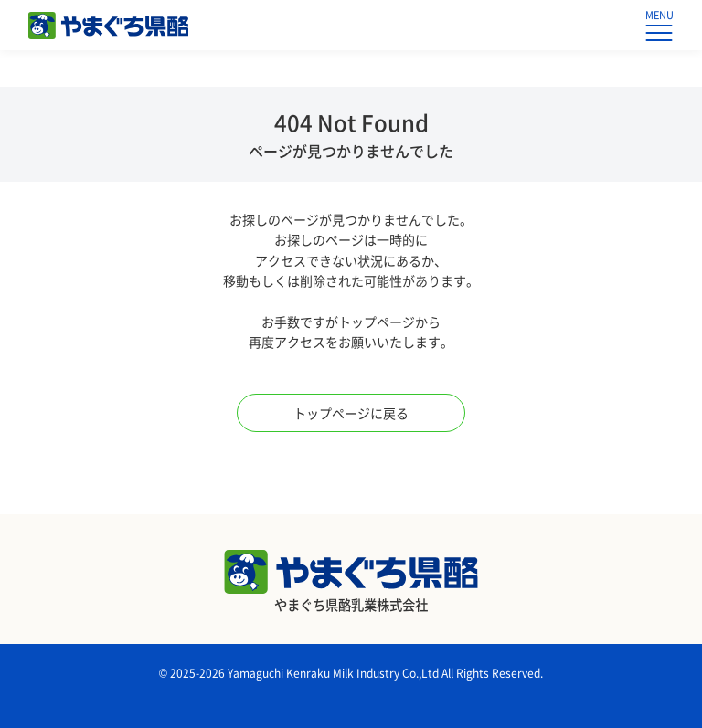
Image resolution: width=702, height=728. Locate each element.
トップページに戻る (351, 413)
